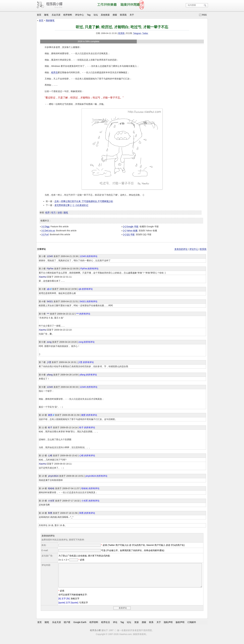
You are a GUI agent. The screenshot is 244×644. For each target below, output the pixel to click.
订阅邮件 (192, 627)
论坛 (96, 15)
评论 (115, 627)
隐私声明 (168, 627)
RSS (204, 15)
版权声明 (180, 627)
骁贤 (50, 415)
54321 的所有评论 (89, 301)
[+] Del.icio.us (48, 231)
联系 (151, 627)
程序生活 (106, 627)
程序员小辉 (95, 635)
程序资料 (68, 15)
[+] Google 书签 (131, 227)
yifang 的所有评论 (88, 375)
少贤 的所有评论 (86, 362)
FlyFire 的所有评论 (89, 269)
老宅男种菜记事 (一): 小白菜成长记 (71, 205)
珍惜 (60, 212)
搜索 (115, 15)
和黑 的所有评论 (87, 513)
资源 (136, 627)
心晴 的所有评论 (87, 456)
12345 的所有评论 (89, 256)
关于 (132, 15)
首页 (39, 15)
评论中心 (80, 15)
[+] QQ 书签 (129, 234)
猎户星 (67, 627)
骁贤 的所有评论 (89, 415)
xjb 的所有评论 (86, 289)
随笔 (46, 15)
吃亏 (54, 212)
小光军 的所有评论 (90, 501)
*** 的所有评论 (83, 314)
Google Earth (80, 627)
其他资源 (105, 15)
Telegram (137, 33)
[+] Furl (45, 234)
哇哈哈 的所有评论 (90, 488)
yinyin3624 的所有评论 (96, 476)
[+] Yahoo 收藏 (130, 231)
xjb (48, 289)
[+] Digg (46, 227)
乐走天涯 (56, 15)
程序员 (54, 72)
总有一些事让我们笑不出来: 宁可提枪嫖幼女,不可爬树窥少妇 (84, 201)
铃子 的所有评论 (87, 427)
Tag (89, 15)
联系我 (123, 15)
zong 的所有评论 (87, 342)
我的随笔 (50, 20)
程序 (47, 212)
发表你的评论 (181, 249)
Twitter (145, 33)
